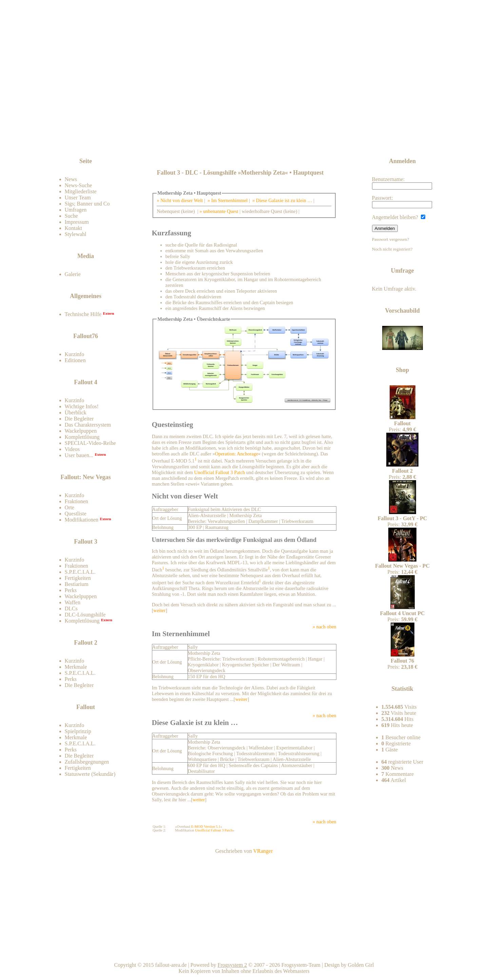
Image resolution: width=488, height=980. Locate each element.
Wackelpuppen (81, 431)
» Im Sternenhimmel (228, 200)
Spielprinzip (78, 731)
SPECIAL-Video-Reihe (90, 443)
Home (245, 953)
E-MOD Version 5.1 (206, 827)
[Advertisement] (245, 140)
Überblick (76, 413)
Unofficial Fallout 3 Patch (220, 472)
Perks (71, 590)
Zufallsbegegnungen (87, 762)
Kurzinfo (75, 354)
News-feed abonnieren (387, 139)
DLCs (71, 609)
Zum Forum (102, 144)
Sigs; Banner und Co (87, 204)
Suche (71, 216)
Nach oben (324, 953)
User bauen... (79, 455)
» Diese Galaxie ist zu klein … (282, 200)
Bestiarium (77, 584)
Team (402, 953)
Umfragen (76, 210)
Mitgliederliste (81, 191)
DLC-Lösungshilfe (85, 615)
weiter (159, 610)
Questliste (76, 514)
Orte (70, 507)
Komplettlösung (82, 437)
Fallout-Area (182, 86)
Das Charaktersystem (88, 425)
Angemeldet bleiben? (399, 217)
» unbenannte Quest (219, 211)
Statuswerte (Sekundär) (90, 774)
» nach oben (325, 627)
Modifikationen (82, 520)
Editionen (75, 360)
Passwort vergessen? (391, 239)
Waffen (73, 602)
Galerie (73, 274)
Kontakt (74, 228)
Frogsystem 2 (232, 965)
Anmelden (385, 228)
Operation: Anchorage (237, 454)
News (71, 179)
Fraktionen (76, 501)
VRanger (263, 851)
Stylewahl (76, 234)
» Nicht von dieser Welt (180, 200)
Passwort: (402, 202)
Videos (72, 449)
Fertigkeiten (78, 578)
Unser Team (78, 198)
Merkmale (76, 667)
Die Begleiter (79, 419)
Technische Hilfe (83, 314)
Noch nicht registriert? (392, 249)
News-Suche (79, 185)
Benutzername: (402, 183)
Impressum (77, 222)
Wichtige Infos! (82, 406)
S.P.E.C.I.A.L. (80, 572)
